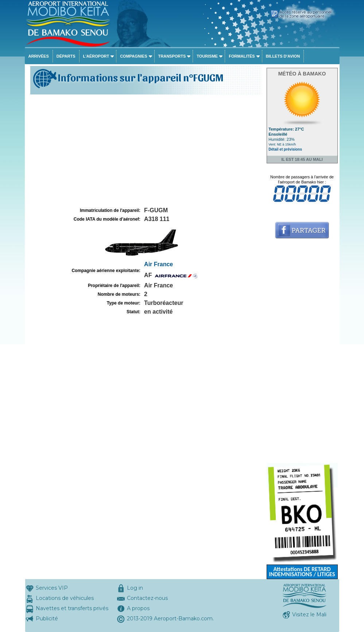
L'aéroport (96, 56)
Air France (158, 264)
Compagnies (133, 56)
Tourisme (207, 56)
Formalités (242, 56)
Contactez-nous (147, 598)
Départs (66, 56)
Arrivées (39, 56)
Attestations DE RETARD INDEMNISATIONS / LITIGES (302, 572)
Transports (172, 56)
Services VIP (52, 588)
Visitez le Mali (309, 614)
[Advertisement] (145, 151)
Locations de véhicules (65, 598)
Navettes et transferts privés (72, 608)
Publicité (47, 619)
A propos (138, 608)
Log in (135, 588)
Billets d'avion (283, 56)
